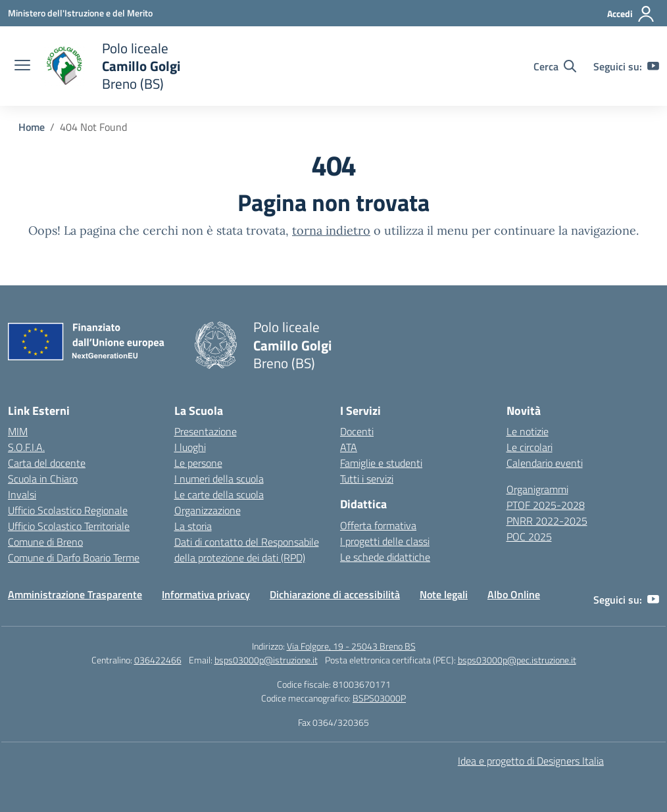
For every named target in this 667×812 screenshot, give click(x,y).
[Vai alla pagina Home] (32, 127)
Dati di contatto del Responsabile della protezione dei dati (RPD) (247, 550)
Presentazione (206, 431)
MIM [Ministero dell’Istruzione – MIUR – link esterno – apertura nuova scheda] (18, 431)
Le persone (198, 463)
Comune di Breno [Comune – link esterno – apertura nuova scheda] (45, 542)
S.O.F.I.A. (26, 447)
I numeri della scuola (219, 479)
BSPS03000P (379, 698)
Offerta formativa (378, 525)
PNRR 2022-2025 (547, 521)
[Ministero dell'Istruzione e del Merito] (80, 13)
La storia (193, 526)
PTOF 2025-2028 (546, 505)
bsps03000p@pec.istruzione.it (517, 660)
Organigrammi (537, 489)
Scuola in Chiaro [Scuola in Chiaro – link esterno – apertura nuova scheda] (43, 479)
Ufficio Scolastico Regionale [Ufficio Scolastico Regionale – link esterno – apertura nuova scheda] (68, 510)
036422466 (158, 660)
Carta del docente (47, 463)
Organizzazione (208, 510)
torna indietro (331, 230)
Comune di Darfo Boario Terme (74, 558)
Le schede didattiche (385, 557)
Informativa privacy (206, 594)
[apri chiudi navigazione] (22, 66)
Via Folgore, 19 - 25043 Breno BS (351, 646)
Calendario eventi (545, 463)
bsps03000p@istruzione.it (266, 660)
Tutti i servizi (367, 479)
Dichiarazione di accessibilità (335, 594)
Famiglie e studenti (381, 463)
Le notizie (528, 431)
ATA (349, 447)
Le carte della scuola (219, 494)
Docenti (357, 431)
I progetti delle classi (385, 541)
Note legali (444, 594)
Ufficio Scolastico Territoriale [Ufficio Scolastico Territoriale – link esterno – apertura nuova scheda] (69, 526)
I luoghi (190, 447)
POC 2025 (529, 537)
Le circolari (530, 447)
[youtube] (653, 66)
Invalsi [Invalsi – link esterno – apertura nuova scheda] (22, 494)
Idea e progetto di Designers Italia (531, 761)
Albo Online (514, 594)
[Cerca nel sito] (555, 66)
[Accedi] (631, 14)
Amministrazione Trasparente (75, 594)
